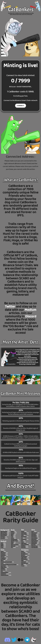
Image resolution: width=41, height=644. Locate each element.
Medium (30, 310)
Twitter (10, 307)
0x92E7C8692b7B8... (24, 87)
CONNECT (21, 106)
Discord (31, 317)
